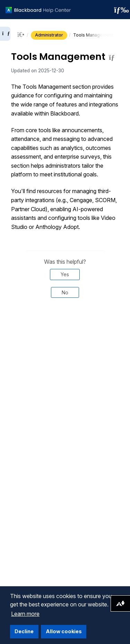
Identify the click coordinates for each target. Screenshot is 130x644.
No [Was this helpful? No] (65, 292)
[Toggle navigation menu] (119, 10)
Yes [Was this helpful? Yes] (65, 274)
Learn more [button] (25, 614)
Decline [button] (24, 631)
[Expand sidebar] (5, 34)
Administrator (49, 35)
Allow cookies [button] (64, 631)
